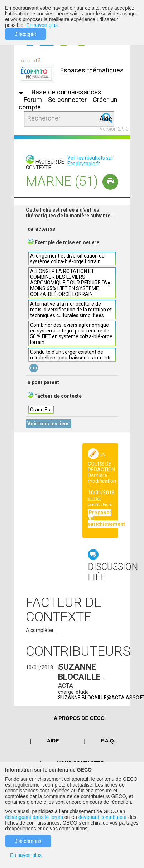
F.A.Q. (108, 741)
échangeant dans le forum (34, 817)
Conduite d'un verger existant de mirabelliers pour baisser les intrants (71, 355)
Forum (33, 100)
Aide (106, 119)
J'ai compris (28, 841)
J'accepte (26, 34)
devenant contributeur (103, 817)
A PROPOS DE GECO (79, 718)
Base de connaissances (66, 92)
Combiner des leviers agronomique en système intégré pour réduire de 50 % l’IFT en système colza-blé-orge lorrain (71, 334)
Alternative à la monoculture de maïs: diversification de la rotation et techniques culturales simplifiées (71, 310)
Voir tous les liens (49, 424)
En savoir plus (42, 25)
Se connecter (67, 100)
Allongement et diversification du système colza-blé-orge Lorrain (67, 259)
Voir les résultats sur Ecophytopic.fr (90, 161)
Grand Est (41, 410)
